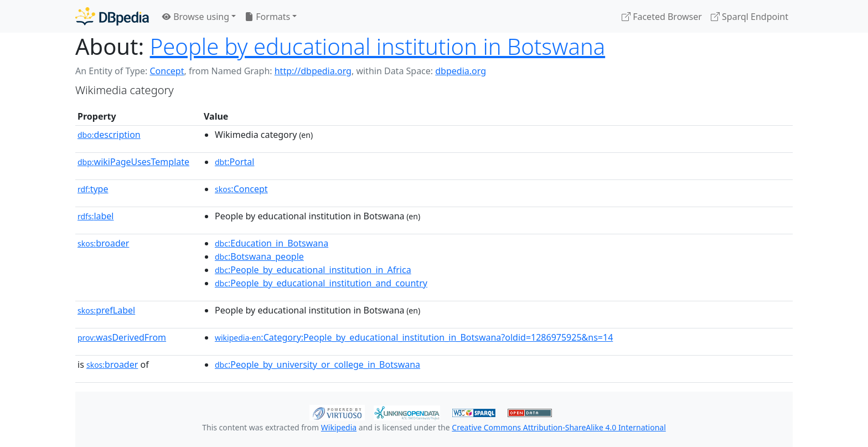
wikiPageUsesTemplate (133, 162)
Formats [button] (267, 17)
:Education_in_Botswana (272, 243)
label (96, 216)
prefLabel (106, 310)
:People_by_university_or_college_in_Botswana (317, 364)
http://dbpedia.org (313, 71)
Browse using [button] (196, 17)
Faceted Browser (662, 17)
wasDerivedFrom (122, 337)
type (93, 189)
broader (103, 243)
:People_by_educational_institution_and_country (321, 283)
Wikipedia (339, 427)
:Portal (234, 162)
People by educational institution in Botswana (378, 46)
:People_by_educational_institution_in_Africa (313, 270)
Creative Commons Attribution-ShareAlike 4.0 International (559, 427)
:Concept (241, 189)
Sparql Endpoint (750, 17)
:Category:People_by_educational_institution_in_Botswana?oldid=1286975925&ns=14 (414, 337)
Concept (167, 71)
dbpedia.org (461, 71)
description (109, 135)
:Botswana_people (259, 256)
